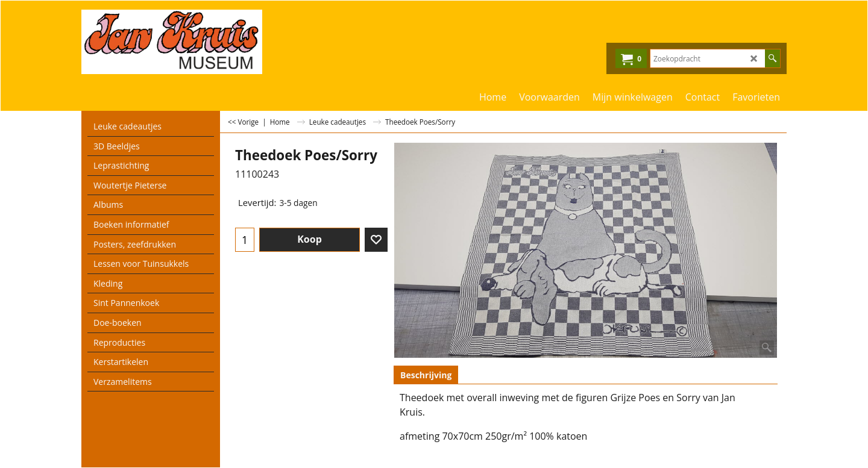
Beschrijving (426, 375)
